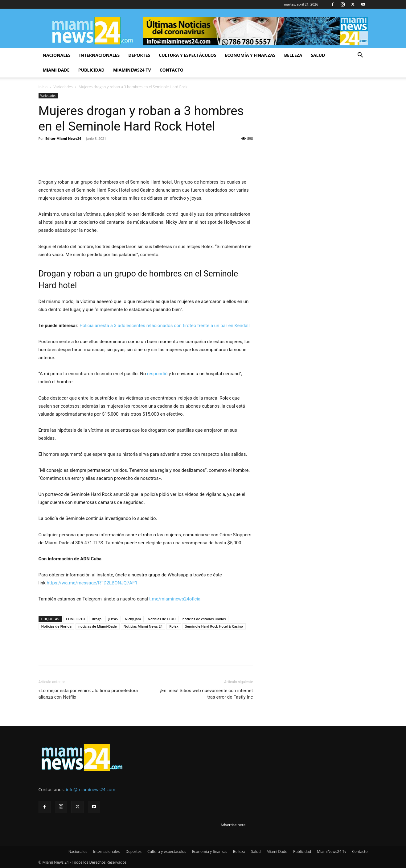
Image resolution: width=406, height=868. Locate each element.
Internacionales (99, 55)
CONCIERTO (76, 619)
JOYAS (113, 619)
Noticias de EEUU (162, 619)
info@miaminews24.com (91, 789)
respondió (157, 374)
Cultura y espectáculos (187, 55)
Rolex (174, 626)
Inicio (43, 87)
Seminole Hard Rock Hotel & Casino (214, 626)
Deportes (139, 55)
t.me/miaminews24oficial (175, 599)
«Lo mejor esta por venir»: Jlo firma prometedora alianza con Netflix (88, 694)
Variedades (63, 87)
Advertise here (233, 825)
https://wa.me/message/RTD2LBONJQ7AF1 (92, 583)
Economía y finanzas (250, 55)
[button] (360, 56)
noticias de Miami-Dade (98, 626)
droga (97, 619)
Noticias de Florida (57, 626)
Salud (318, 55)
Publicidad (91, 70)
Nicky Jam (133, 619)
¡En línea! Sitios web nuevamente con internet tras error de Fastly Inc (206, 694)
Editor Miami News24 (63, 138)
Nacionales (57, 55)
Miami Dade (56, 70)
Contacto (172, 70)
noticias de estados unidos (204, 619)
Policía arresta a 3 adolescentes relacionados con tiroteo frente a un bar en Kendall (164, 326)
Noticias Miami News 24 (143, 626)
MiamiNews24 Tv (132, 70)
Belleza (293, 55)
